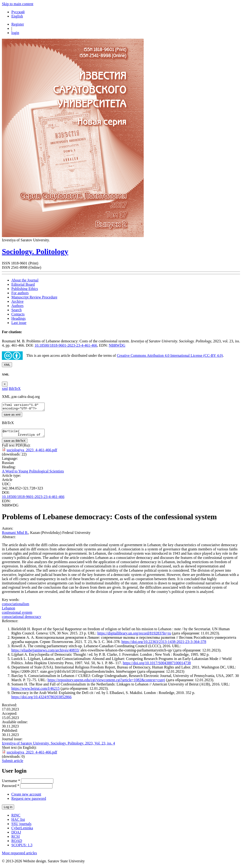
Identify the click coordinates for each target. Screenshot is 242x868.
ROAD (17, 844)
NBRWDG (117, 345)
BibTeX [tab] (15, 389)
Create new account (26, 797)
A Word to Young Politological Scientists (33, 474)
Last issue (19, 323)
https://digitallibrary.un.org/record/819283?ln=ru (134, 636)
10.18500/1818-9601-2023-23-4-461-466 (66, 345)
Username (11, 784)
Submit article (13, 764)
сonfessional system (17, 615)
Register (18, 24)
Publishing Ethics (25, 289)
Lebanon (9, 611)
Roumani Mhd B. (15, 535)
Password (11, 789)
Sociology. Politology (35, 251)
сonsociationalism (16, 607)
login (15, 33)
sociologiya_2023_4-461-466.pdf (32, 453)
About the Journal (25, 280)
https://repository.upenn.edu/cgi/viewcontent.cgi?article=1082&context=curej (106, 683)
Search (17, 310)
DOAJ (16, 835)
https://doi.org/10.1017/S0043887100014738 (157, 666)
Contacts (18, 314)
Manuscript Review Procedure (34, 297)
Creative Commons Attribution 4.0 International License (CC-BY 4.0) (170, 355)
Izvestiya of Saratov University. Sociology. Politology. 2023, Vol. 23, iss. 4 (58, 746)
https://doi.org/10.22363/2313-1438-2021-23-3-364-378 (164, 645)
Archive (17, 301)
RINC (16, 818)
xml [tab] (5, 389)
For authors (20, 293)
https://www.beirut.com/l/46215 (35, 691)
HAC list (18, 822)
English (17, 16)
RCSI (16, 839)
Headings (18, 318)
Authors (17, 306)
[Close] (5, 384)
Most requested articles (19, 856)
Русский (18, 12)
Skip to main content (18, 4)
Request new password (29, 801)
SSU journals (21, 827)
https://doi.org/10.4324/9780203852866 (41, 700)
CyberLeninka (22, 831)
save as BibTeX (15, 444)
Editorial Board (23, 284)
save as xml (12, 416)
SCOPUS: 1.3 (22, 848)
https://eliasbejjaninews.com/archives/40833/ (45, 653)
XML (7, 365)
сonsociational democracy (22, 619)
